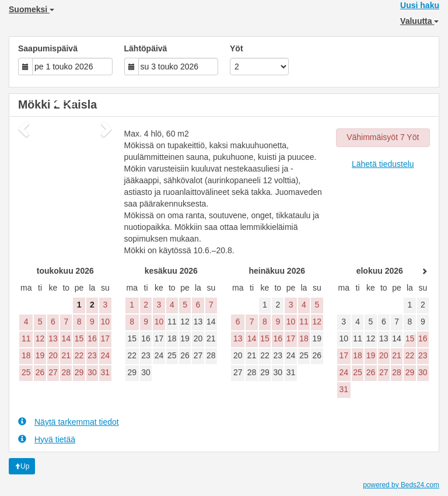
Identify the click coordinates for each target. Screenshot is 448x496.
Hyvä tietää (47, 439)
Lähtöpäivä (146, 48)
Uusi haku (420, 5)
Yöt (237, 48)
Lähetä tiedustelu (383, 164)
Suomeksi (32, 9)
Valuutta (419, 21)
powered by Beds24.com (401, 485)
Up (22, 466)
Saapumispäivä (48, 48)
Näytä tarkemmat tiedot (69, 422)
